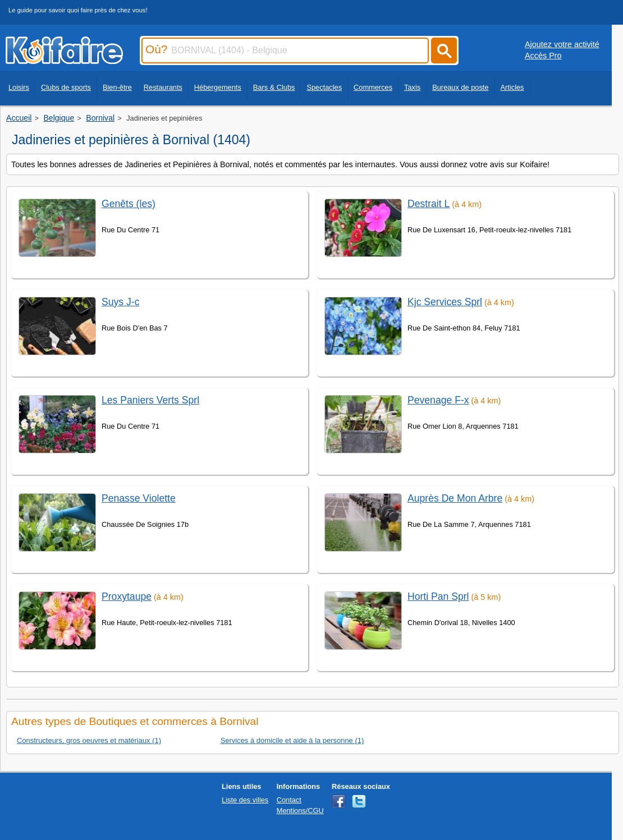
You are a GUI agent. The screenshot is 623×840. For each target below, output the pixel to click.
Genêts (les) (129, 204)
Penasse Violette (139, 498)
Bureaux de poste (460, 87)
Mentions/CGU (300, 811)
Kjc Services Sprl (445, 302)
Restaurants (163, 87)
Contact (289, 800)
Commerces (373, 87)
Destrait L (429, 204)
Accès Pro (543, 56)
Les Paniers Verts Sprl (150, 400)
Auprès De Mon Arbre (455, 498)
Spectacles (324, 87)
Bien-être (117, 87)
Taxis (412, 87)
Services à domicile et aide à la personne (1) (292, 740)
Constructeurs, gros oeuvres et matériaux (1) (89, 740)
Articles (512, 87)
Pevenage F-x (438, 400)
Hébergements (218, 87)
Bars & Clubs (274, 87)
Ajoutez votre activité (562, 44)
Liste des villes (245, 800)
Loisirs (19, 87)
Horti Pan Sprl (438, 596)
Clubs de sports (66, 87)
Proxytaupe (127, 596)
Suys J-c (120, 302)
